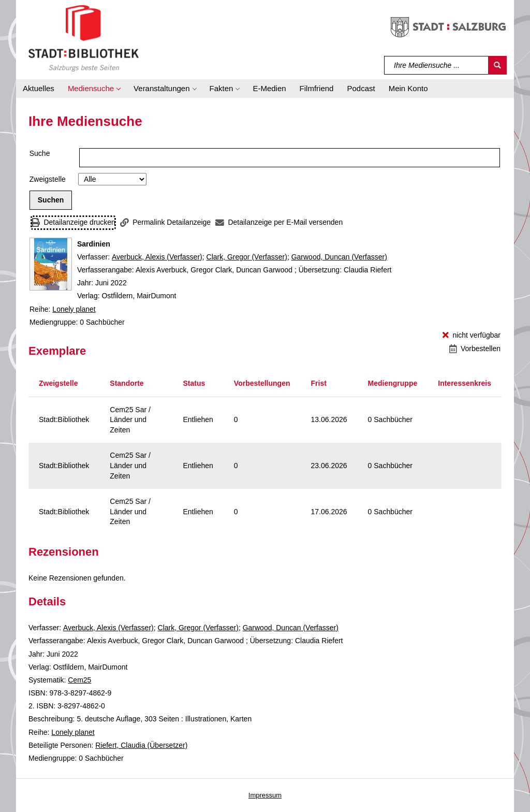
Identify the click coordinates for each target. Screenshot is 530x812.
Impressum (265, 795)
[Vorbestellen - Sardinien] (475, 349)
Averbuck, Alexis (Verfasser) (157, 257)
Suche (40, 153)
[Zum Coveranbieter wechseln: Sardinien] (51, 264)
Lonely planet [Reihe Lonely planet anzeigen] (74, 309)
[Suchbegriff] (437, 65)
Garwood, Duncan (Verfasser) (339, 257)
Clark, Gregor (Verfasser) (247, 257)
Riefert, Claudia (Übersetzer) (141, 745)
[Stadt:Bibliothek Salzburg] (84, 38)
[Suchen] (497, 65)
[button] (94, 89)
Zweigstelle (48, 179)
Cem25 (79, 680)
